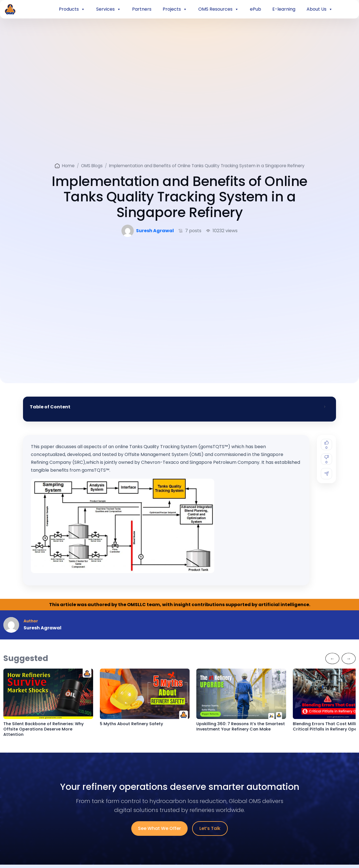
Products (72, 9)
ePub (256, 9)
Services (109, 9)
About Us (320, 9)
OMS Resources (218, 9)
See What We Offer (159, 828)
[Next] (349, 658)
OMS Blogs (92, 166)
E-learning (284, 9)
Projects (175, 9)
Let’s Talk (210, 828)
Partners (142, 9)
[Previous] (332, 658)
